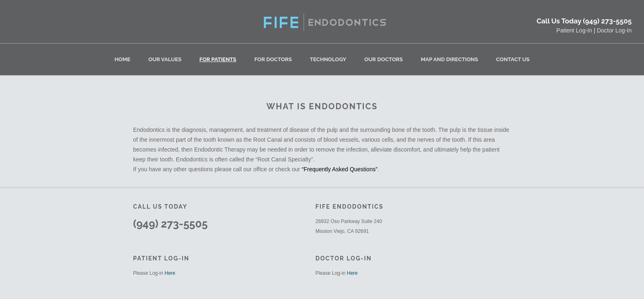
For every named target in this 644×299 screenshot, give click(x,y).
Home (123, 59)
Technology (328, 59)
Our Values (165, 59)
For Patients (218, 59)
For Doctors (273, 59)
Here (170, 273)
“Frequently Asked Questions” (340, 169)
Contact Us (513, 59)
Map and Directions (450, 59)
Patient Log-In (574, 30)
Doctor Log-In (614, 30)
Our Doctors (384, 59)
